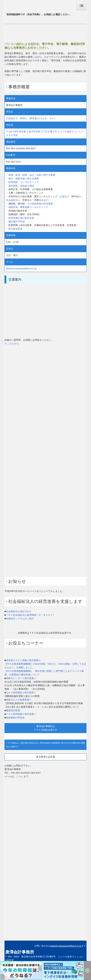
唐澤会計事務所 (20, 952)
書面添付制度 (13, 710)
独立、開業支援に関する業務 (24, 179)
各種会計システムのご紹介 (20, 619)
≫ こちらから (12, 344)
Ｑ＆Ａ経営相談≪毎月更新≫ (21, 693)
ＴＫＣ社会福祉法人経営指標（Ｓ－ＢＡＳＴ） (30, 615)
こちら (20, 776)
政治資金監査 (15, 229)
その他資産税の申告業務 (40, 204)
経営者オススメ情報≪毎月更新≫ (23, 660)
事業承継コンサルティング (34, 207)
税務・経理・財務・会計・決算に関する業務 (32, 175)
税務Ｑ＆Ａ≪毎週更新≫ (19, 700)
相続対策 (13, 207)
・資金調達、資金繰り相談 (20, 186)
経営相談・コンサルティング (24, 182)
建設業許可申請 (17, 222)
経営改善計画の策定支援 (21, 218)
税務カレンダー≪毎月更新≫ (21, 678)
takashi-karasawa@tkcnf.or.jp (21, 268)
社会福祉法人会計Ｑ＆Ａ (19, 611)
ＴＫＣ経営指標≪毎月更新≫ (21, 714)
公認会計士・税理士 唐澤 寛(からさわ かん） (31, 118)
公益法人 (64, 196)
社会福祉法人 (13, 200)
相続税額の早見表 (15, 718)
